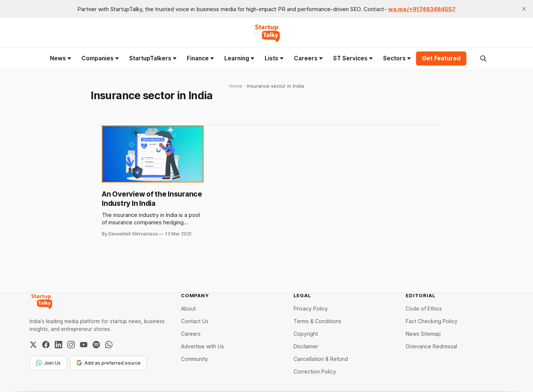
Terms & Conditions (317, 321)
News (61, 58)
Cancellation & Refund (321, 359)
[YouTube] (84, 345)
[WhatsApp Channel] (109, 345)
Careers (308, 58)
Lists (274, 58)
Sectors (397, 58)
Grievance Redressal (431, 346)
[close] (524, 9)
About (188, 309)
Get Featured (441, 58)
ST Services (353, 58)
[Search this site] (483, 58)
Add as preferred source (108, 363)
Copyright (306, 334)
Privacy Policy (311, 309)
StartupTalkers (153, 58)
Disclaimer (306, 346)
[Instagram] (71, 345)
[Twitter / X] (33, 345)
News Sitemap (423, 334)
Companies (100, 58)
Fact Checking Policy (432, 321)
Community (195, 359)
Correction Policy (315, 371)
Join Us (48, 363)
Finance (200, 58)
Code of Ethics (424, 309)
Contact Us (195, 321)
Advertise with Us (202, 346)
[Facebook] (46, 345)
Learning (239, 58)
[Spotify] (96, 345)
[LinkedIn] (58, 345)
